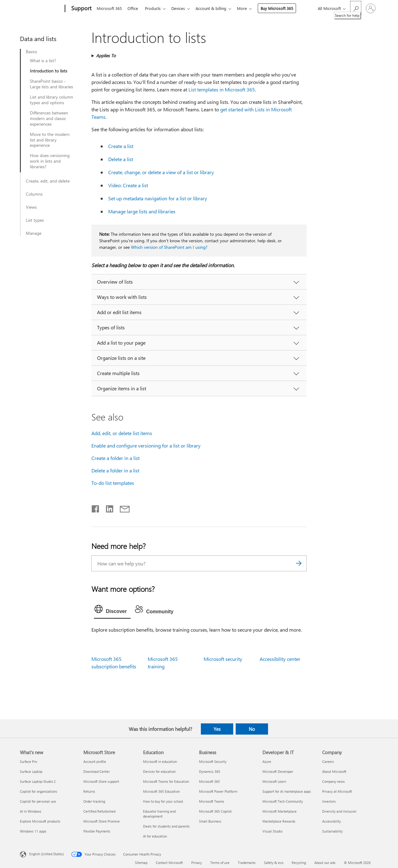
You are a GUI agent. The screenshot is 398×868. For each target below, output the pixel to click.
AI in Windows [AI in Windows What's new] (31, 811)
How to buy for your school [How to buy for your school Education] (163, 801)
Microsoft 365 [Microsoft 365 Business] (209, 781)
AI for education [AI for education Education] (155, 836)
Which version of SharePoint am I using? (169, 247)
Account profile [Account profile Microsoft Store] (95, 761)
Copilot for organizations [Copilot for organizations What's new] (39, 791)
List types (35, 220)
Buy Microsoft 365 (283, 8)
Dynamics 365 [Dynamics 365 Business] (210, 771)
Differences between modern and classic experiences (49, 118)
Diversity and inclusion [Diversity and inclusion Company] (339, 811)
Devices (182, 8)
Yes (217, 729)
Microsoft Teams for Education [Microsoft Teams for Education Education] (166, 781)
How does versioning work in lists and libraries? (50, 161)
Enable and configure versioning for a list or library (146, 446)
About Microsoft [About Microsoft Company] (334, 771)
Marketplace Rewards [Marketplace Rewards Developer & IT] (279, 821)
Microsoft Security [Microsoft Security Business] (213, 761)
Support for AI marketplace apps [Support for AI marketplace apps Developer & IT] (287, 791)
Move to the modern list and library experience (50, 140)
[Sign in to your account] (371, 8)
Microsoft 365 (109, 8)
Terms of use (220, 863)
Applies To (106, 56)
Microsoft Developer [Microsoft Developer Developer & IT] (278, 771)
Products (155, 8)
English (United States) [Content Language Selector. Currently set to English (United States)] (46, 854)
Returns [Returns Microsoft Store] (89, 791)
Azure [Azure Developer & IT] (267, 761)
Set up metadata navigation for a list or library (158, 198)
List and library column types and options (51, 100)
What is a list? (43, 61)
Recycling (299, 863)
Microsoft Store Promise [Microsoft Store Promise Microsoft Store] (102, 821)
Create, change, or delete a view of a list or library (161, 172)
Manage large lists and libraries (142, 211)
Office (134, 8)
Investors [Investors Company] (329, 801)
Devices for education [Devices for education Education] (159, 771)
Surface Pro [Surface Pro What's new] (28, 761)
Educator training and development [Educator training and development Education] (159, 814)
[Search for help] (356, 8)
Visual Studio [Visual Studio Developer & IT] (272, 831)
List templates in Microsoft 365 (222, 89)
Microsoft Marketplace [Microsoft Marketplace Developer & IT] (280, 811)
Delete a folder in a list (115, 470)
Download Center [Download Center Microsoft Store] (97, 771)
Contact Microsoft (169, 863)
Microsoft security (223, 659)
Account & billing (216, 8)
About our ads (325, 863)
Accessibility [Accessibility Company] (331, 821)
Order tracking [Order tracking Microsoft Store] (94, 801)
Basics (31, 52)
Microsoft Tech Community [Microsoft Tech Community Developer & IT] (283, 801)
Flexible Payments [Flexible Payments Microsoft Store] (97, 831)
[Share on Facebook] (96, 508)
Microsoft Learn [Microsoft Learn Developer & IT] (274, 781)
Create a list (121, 146)
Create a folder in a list (116, 458)
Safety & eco (274, 863)
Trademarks (247, 863)
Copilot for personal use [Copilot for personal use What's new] (38, 801)
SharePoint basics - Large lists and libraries (51, 84)
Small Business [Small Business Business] (210, 821)
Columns (34, 194)
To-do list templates (113, 483)
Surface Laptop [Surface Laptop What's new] (31, 771)
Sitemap (141, 863)
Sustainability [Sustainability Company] (332, 831)
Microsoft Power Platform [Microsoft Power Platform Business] (218, 791)
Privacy (197, 863)
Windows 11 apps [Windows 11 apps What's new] (33, 831)
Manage (34, 233)
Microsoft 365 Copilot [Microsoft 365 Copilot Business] (215, 811)
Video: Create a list (128, 185)
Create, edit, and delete (48, 181)
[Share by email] (122, 508)
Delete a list (121, 159)
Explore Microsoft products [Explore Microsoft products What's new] (40, 821)
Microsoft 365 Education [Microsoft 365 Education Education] (161, 791)
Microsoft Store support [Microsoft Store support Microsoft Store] (101, 781)
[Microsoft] (41, 9)
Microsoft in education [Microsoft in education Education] (160, 761)
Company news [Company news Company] (333, 781)
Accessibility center (280, 659)
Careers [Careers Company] (328, 761)
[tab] (112, 610)
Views (31, 207)
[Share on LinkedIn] (107, 508)
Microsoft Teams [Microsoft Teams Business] (212, 801)
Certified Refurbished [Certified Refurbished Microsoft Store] (99, 811)
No (252, 729)
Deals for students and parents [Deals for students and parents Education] (166, 826)
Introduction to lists (49, 71)
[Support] (81, 9)
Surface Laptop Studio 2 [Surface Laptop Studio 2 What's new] (38, 781)
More (248, 8)
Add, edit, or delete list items (122, 433)
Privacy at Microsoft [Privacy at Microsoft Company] (337, 791)
